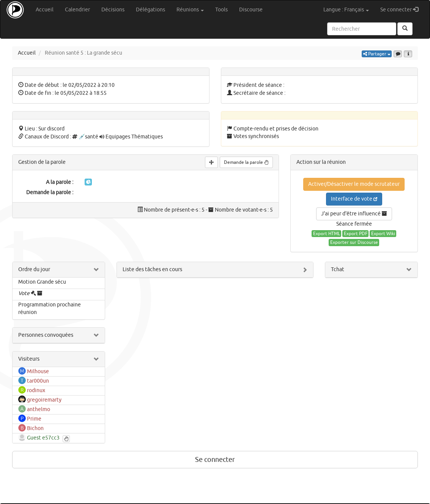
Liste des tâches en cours (152, 269)
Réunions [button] (190, 10)
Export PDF (356, 234)
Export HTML (327, 234)
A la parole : (60, 182)
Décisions (113, 10)
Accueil (45, 10)
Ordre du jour (34, 269)
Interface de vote (354, 199)
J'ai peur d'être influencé (354, 214)
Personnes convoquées (46, 335)
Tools (221, 10)
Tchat (338, 269)
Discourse (251, 10)
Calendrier (77, 10)
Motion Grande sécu (42, 282)
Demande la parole (246, 162)
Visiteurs (29, 359)
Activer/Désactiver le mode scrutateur (354, 184)
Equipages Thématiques (134, 137)
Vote (24, 293)
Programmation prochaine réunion (50, 309)
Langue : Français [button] (346, 10)
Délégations (150, 10)
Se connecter (402, 9)
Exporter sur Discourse (354, 242)
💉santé (88, 137)
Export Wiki (383, 234)
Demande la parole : (50, 192)
